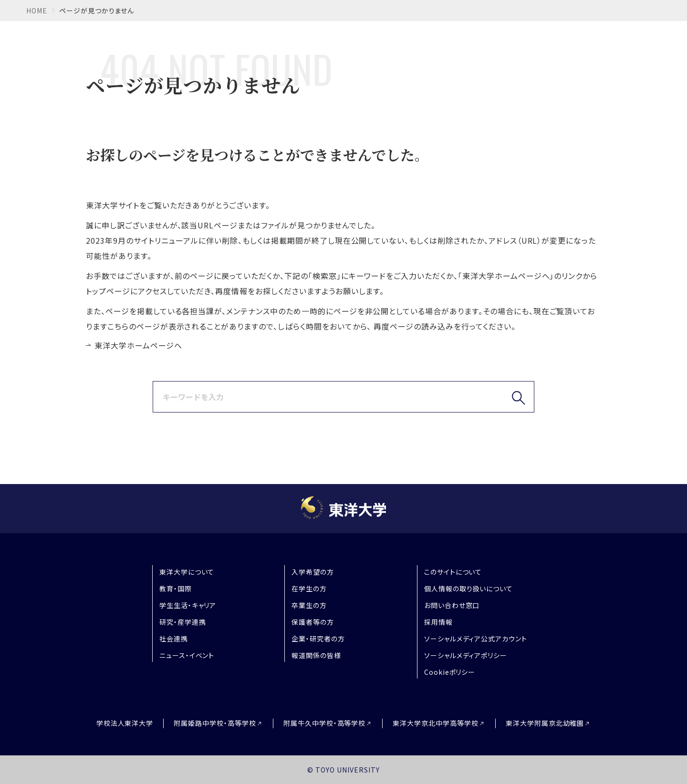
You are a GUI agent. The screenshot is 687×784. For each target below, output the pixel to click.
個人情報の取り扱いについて (468, 588)
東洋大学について (187, 572)
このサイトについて (453, 572)
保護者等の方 (313, 622)
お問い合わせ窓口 (452, 605)
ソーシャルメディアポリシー (466, 655)
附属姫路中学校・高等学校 (215, 723)
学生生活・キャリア (188, 605)
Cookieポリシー (450, 672)
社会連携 (174, 639)
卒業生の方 (309, 605)
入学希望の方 (313, 572)
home (37, 10)
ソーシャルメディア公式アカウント (476, 639)
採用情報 (438, 622)
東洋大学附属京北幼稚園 (545, 723)
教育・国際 (176, 588)
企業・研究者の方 (318, 639)
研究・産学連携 (183, 622)
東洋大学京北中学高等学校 (436, 723)
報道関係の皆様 (316, 655)
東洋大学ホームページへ (138, 345)
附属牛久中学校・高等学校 (325, 723)
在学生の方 (309, 588)
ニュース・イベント (187, 655)
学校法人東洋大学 (125, 723)
